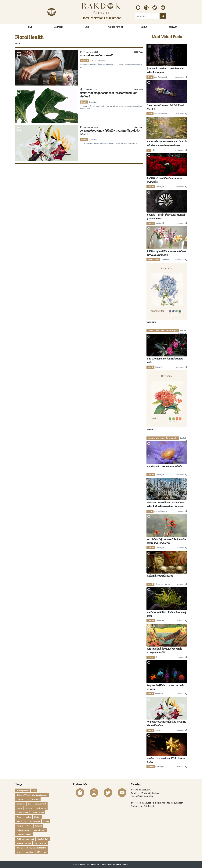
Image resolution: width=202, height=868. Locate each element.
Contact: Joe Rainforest (142, 806)
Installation (35, 821)
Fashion (29, 808)
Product (85, 61)
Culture (151, 187)
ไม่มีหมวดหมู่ (42, 852)
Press (29, 826)
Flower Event (22, 813)
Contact (173, 27)
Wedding (30, 852)
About (144, 27)
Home (29, 27)
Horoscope (22, 821)
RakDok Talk (43, 839)
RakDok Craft (39, 830)
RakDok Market (115, 27)
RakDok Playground (25, 839)
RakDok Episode (24, 835)
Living (46, 821)
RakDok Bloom (23, 830)
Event (150, 77)
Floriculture (41, 808)
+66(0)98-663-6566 (144, 796)
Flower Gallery (38, 813)
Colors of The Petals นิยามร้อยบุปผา (163, 331)
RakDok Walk (40, 843)
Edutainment (40, 804)
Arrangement (153, 260)
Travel (20, 852)
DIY (30, 804)
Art (149, 150)
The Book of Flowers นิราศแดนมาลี (32, 848)
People (151, 657)
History (151, 767)
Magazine (58, 27)
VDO (87, 27)
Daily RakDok (33, 799)
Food (19, 817)
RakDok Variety (24, 843)
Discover (21, 804)
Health (84, 102)
